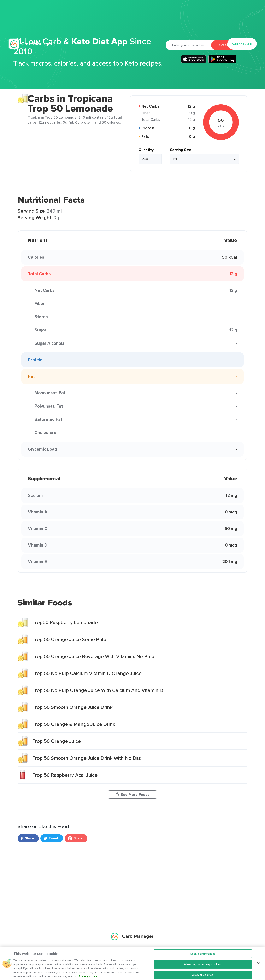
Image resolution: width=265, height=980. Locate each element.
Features (78, 24)
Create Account (232, 45)
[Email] (188, 45)
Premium (102, 24)
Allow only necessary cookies (203, 969)
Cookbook (166, 24)
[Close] (258, 968)
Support (188, 24)
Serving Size (181, 150)
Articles (142, 24)
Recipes (123, 24)
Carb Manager (32, 24)
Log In (216, 24)
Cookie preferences (203, 958)
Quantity (146, 150)
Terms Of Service (245, 11)
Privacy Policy (218, 11)
